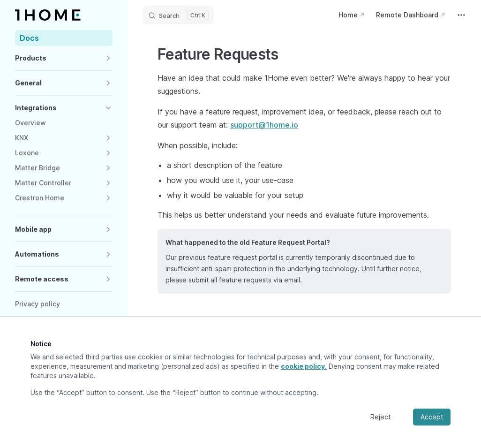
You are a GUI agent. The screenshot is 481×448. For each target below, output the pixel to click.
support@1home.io (264, 125)
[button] (64, 58)
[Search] (178, 15)
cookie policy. (304, 366)
